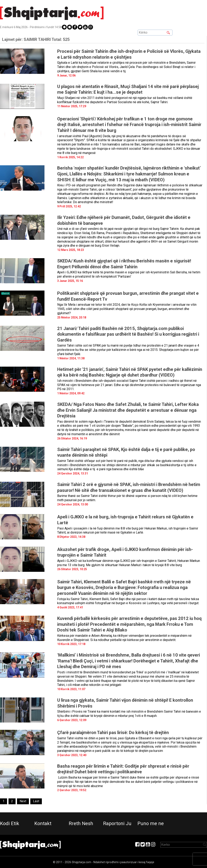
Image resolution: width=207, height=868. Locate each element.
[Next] (23, 801)
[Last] (36, 801)
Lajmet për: (36, 39)
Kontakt (43, 823)
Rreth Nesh (81, 823)
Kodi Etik (10, 823)
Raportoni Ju (117, 823)
